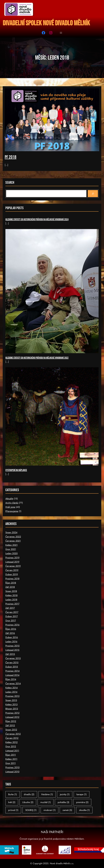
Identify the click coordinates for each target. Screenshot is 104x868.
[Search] (93, 194)
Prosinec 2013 (12, 696)
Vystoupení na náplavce (16, 470)
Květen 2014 (12, 688)
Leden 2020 (12, 553)
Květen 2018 (11, 595)
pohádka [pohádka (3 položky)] (63, 802)
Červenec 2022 (13, 537)
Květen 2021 (12, 545)
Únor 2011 (11, 763)
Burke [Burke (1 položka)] (13, 794)
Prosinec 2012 (12, 713)
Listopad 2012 (12, 717)
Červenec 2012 (13, 734)
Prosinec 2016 (12, 625)
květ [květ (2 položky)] (12, 802)
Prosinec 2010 (12, 767)
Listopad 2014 (12, 675)
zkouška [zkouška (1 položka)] (84, 810)
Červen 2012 (12, 738)
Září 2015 (10, 654)
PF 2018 (11, 157)
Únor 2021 (11, 549)
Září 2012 (10, 725)
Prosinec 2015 (12, 646)
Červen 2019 (12, 570)
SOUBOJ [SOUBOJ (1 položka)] (31, 810)
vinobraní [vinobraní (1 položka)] (49, 810)
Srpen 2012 (11, 730)
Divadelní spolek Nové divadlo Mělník (46, 23)
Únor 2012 (11, 746)
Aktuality (9, 499)
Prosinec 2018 (12, 579)
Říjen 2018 (11, 583)
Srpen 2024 (11, 532)
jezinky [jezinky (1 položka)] (65, 794)
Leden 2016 (11, 642)
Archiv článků (12, 503)
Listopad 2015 (12, 650)
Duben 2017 (12, 616)
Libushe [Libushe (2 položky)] (28, 802)
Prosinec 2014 (12, 671)
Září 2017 (10, 608)
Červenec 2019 (13, 566)
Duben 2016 (12, 637)
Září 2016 (10, 633)
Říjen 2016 (11, 629)
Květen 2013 (11, 704)
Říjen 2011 (11, 755)
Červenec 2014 (13, 683)
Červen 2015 (12, 663)
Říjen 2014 (11, 679)
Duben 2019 (12, 574)
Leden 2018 (11, 600)
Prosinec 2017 (12, 604)
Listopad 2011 (12, 751)
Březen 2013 (12, 709)
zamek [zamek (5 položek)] (67, 810)
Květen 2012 (12, 742)
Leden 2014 (11, 692)
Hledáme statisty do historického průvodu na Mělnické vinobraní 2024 (37, 219)
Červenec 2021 (13, 541)
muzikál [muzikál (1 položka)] (45, 802)
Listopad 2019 (12, 562)
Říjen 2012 (11, 721)
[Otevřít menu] (61, 33)
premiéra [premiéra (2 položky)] (82, 802)
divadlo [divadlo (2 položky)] (29, 794)
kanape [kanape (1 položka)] (82, 794)
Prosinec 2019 (12, 558)
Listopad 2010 (12, 772)
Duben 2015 (12, 667)
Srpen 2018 (11, 591)
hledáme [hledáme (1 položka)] (47, 794)
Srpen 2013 (11, 700)
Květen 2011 (11, 759)
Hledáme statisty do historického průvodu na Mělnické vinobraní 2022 (37, 358)
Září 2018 (10, 587)
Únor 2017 (11, 621)
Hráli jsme (10, 507)
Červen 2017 (12, 612)
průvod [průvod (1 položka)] (13, 810)
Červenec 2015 (13, 658)
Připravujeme (12, 511)
